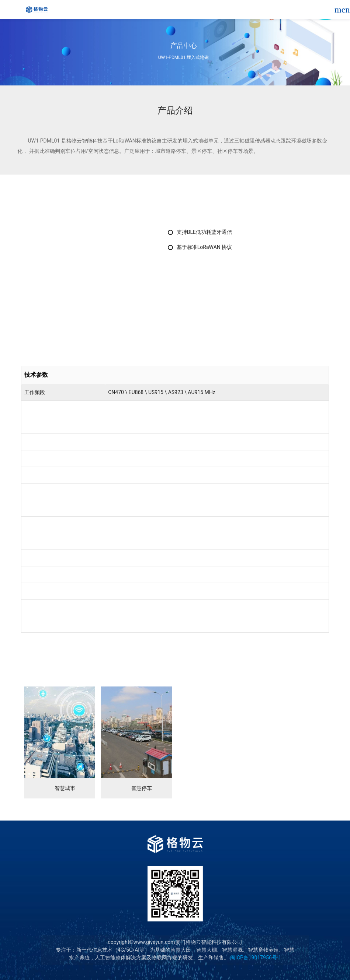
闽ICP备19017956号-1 (255, 958)
